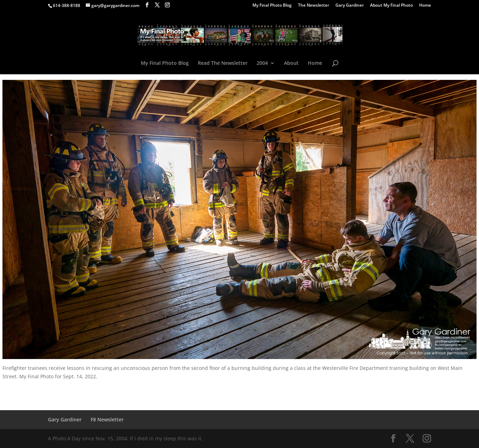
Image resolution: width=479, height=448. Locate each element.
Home (425, 6)
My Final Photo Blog (272, 6)
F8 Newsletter (107, 419)
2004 (262, 63)
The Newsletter (314, 6)
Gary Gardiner (350, 6)
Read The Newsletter (223, 63)
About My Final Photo (391, 6)
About (291, 63)
